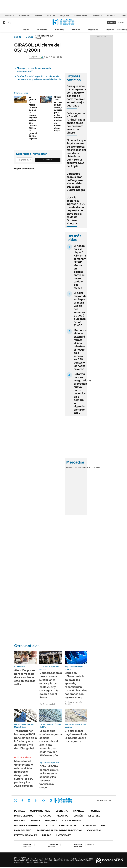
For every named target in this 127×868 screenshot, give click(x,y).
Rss (103, 825)
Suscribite (48, 160)
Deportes (51, 821)
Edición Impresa (72, 821)
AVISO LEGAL (94, 830)
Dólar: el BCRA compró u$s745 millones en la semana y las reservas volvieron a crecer (49, 777)
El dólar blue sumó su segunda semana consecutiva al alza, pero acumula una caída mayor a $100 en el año (51, 743)
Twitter (16, 801)
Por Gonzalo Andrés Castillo (73, 703)
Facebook (22, 801)
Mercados (45, 816)
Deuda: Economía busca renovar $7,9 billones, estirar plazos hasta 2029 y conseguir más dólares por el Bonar (51, 685)
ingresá (121, 22)
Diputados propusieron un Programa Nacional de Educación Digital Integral (76, 182)
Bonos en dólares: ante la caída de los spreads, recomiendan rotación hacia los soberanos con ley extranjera (76, 685)
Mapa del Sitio (23, 830)
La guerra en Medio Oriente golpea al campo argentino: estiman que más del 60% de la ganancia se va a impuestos (34, 118)
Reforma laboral (81, 16)
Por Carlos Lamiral (47, 704)
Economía (42, 30)
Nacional (20, 821)
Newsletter (121, 30)
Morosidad (111, 16)
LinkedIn (36, 800)
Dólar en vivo (24, 16)
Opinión (110, 30)
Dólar (26, 30)
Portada (20, 811)
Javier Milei (97, 16)
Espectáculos (68, 825)
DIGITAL (29, 845)
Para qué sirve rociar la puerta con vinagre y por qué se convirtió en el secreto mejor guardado (76, 96)
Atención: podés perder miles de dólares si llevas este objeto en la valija (25, 677)
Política (76, 30)
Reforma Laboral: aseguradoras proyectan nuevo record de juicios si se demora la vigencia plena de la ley (82, 393)
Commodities (87, 468)
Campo (30, 37)
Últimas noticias (40, 811)
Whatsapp (51, 800)
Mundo (35, 821)
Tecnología (89, 825)
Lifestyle (94, 816)
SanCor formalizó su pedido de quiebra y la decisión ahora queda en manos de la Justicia (39, 78)
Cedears (97, 468)
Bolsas (78, 468)
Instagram (29, 800)
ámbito (18, 37)
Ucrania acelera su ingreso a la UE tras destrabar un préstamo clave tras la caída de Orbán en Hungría (76, 210)
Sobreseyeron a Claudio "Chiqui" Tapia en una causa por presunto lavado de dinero (76, 123)
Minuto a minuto (24, 757)
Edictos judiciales (26, 835)
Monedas (70, 468)
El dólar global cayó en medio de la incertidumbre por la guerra (76, 736)
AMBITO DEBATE (85, 845)
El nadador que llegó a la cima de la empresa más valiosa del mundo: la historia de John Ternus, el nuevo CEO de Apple (76, 153)
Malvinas (38, 16)
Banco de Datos (24, 816)
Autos (50, 825)
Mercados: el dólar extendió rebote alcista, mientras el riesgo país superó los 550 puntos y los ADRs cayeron (80, 350)
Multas (47, 835)
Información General (27, 825)
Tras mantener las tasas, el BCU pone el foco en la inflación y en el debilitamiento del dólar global (25, 740)
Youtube (44, 800)
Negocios (93, 30)
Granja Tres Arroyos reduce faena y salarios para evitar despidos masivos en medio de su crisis (59, 114)
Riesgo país (65, 16)
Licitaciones (64, 835)
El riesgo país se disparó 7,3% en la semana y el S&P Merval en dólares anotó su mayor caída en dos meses (80, 267)
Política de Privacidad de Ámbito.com (59, 830)
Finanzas (60, 30)
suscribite (112, 22)
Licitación (51, 16)
